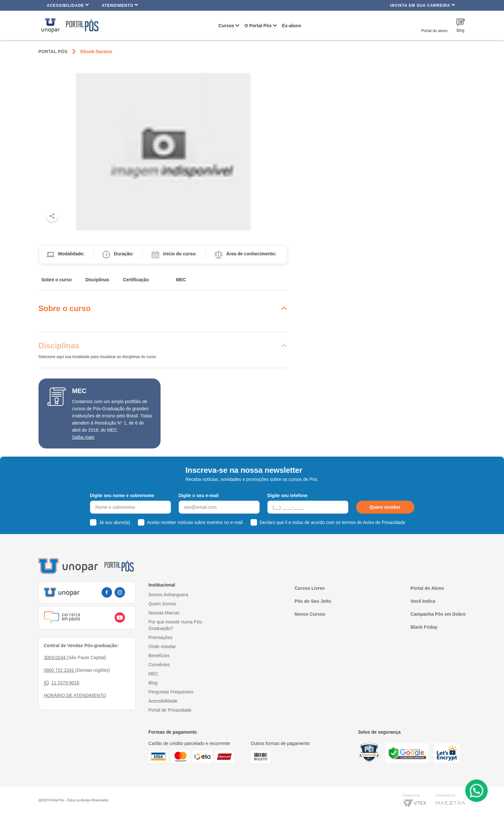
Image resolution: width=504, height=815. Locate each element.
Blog (153, 683)
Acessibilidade (68, 5)
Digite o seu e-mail (199, 495)
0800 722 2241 (60, 670)
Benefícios (159, 656)
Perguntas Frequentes (171, 692)
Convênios (159, 665)
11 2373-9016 (62, 683)
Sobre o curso (57, 280)
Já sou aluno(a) (115, 522)
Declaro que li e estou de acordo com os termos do (332, 522)
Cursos (226, 26)
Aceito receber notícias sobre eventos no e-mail (195, 522)
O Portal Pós (258, 26)
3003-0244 (56, 658)
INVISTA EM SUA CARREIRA (422, 5)
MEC (181, 280)
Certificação (136, 280)
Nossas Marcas (164, 613)
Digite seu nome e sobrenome (122, 495)
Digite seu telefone (287, 495)
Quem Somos (162, 604)
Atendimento (120, 5)
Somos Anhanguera (168, 595)
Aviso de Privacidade (384, 522)
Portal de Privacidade (170, 710)
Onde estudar (162, 646)
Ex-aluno (291, 26)
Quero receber (385, 507)
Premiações (161, 637)
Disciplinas (97, 280)
